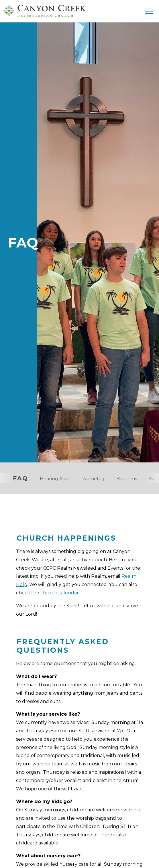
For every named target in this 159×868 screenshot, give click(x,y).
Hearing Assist (56, 479)
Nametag (94, 479)
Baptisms (127, 479)
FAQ (20, 478)
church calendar (60, 593)
